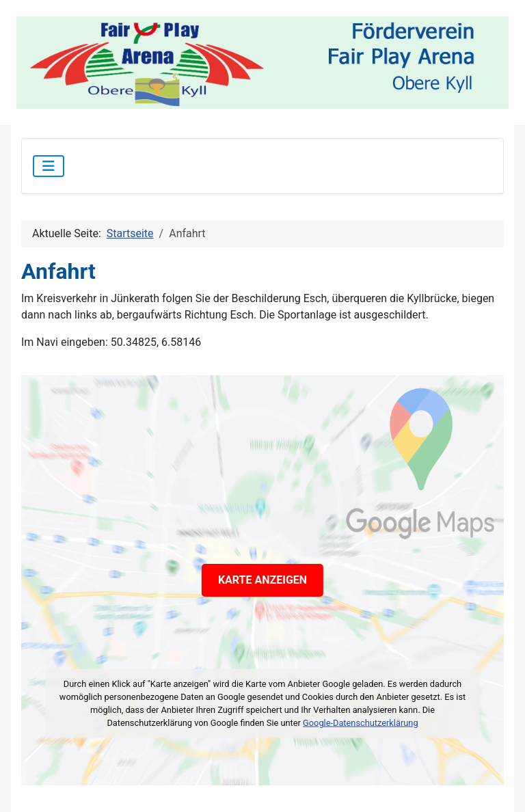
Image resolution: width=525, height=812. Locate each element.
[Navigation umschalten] (49, 166)
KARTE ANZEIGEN (262, 580)
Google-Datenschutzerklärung (361, 723)
